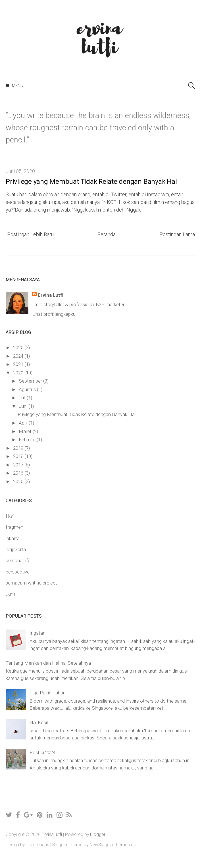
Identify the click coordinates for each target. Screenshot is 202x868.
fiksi (10, 516)
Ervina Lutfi (51, 295)
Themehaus (38, 845)
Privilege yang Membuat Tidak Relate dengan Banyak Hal (91, 182)
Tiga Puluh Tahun (48, 693)
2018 (19, 456)
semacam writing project (31, 583)
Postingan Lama (177, 234)
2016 (19, 473)
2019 (19, 448)
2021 (19, 364)
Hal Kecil (39, 722)
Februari (28, 440)
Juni (24, 406)
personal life (18, 560)
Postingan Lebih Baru (30, 234)
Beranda (107, 234)
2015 (19, 481)
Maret (26, 431)
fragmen (14, 527)
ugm (10, 594)
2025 (19, 347)
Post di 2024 (42, 752)
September (31, 381)
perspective (18, 572)
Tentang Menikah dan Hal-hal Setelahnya (48, 663)
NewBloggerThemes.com (115, 845)
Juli (23, 398)
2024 (19, 356)
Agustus (28, 389)
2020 (19, 373)
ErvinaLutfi (52, 834)
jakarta (13, 538)
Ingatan (38, 633)
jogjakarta (16, 549)
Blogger (98, 834)
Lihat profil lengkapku (54, 314)
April (24, 423)
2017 (19, 465)
